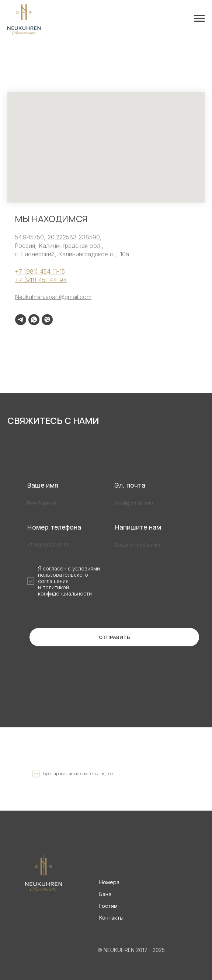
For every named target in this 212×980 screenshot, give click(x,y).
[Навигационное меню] (199, 18)
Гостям (108, 906)
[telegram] (21, 320)
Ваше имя (43, 485)
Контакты (111, 918)
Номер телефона (54, 527)
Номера (109, 882)
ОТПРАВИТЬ (114, 637)
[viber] (47, 320)
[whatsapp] (34, 320)
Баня (105, 894)
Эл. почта (130, 485)
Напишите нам (138, 527)
